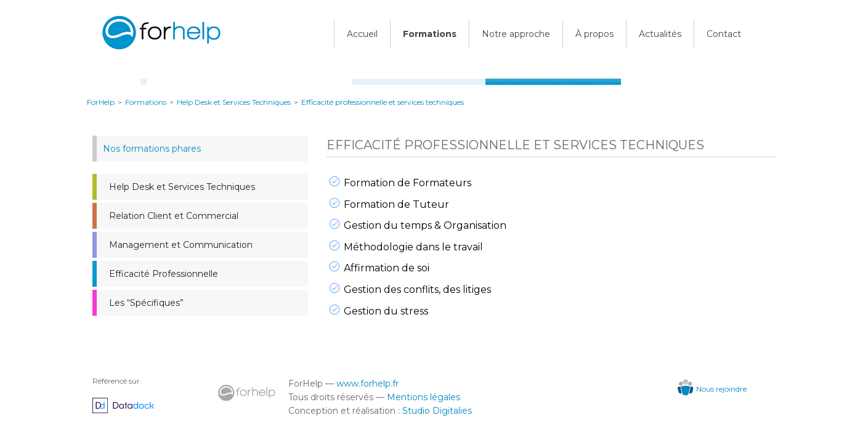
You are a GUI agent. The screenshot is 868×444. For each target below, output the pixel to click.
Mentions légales (424, 397)
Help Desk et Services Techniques (182, 187)
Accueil (362, 34)
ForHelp (101, 102)
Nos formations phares (152, 149)
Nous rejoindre (712, 389)
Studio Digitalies (437, 411)
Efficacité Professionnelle (164, 274)
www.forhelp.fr (367, 384)
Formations (430, 34)
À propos (594, 34)
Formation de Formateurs (408, 183)
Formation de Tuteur (396, 204)
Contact (724, 34)
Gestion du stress (386, 311)
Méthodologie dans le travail (413, 247)
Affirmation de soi (387, 268)
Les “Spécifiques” (146, 303)
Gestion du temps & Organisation (425, 225)
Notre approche (516, 34)
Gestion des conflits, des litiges (417, 290)
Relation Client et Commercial (174, 216)
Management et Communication (181, 245)
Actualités (660, 34)
